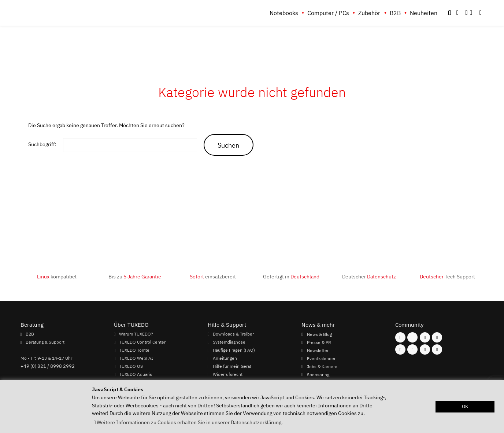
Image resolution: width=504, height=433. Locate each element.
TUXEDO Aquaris (136, 374)
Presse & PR (319, 342)
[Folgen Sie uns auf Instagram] (412, 337)
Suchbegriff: (42, 144)
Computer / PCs (328, 13)
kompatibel (57, 276)
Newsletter (318, 350)
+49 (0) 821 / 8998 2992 (48, 366)
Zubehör (369, 13)
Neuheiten (424, 13)
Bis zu (135, 276)
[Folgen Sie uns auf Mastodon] (425, 337)
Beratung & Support (45, 342)
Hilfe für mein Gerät (232, 366)
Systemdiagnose (229, 342)
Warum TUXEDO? (136, 334)
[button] (481, 13)
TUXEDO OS (131, 366)
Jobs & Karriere (322, 366)
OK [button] (465, 406)
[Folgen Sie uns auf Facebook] (400, 337)
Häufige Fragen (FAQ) (234, 350)
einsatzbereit (213, 276)
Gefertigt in (291, 276)
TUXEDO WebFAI (136, 358)
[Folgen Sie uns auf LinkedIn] (425, 349)
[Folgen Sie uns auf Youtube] (400, 349)
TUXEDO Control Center (142, 342)
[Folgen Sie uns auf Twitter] (437, 337)
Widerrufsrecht (228, 374)
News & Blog (319, 334)
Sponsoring (318, 374)
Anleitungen (225, 358)
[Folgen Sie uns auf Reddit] (437, 349)
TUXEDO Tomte (134, 350)
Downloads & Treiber (233, 334)
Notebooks (284, 13)
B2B (395, 13)
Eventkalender (321, 358)
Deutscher (369, 276)
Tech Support (447, 276)
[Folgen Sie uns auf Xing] (412, 349)
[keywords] (130, 145)
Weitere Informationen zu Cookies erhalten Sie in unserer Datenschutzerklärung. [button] (190, 422)
